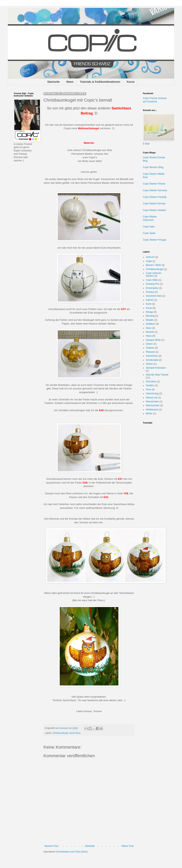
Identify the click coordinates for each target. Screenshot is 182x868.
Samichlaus (75, 733)
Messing (150, 316)
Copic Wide (152, 280)
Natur (149, 328)
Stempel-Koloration (156, 368)
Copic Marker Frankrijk (155, 197)
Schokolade (152, 360)
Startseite (54, 82)
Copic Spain (149, 233)
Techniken (151, 382)
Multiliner (150, 324)
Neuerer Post (51, 846)
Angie (149, 261)
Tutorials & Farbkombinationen (100, 82)
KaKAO (150, 300)
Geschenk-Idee (154, 296)
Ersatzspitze (152, 288)
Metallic (150, 320)
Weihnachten (153, 405)
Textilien (150, 385)
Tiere (148, 390)
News (70, 82)
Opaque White (153, 340)
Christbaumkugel (60, 733)
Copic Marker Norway (154, 204)
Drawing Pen (153, 284)
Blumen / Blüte (153, 265)
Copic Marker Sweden (154, 210)
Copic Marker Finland (154, 184)
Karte (149, 304)
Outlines (150, 348)
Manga (149, 312)
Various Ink (152, 398)
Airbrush (150, 257)
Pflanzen (150, 352)
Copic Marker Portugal (155, 240)
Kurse (131, 82)
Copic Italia (149, 227)
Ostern (149, 344)
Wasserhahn (152, 402)
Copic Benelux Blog (153, 167)
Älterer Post (127, 846)
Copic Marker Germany (155, 190)
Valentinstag (152, 394)
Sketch (149, 364)
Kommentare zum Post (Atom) (72, 852)
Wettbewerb (152, 410)
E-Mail (146, 144)
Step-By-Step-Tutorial (157, 375)
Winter (149, 414)
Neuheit (150, 332)
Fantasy (150, 292)
